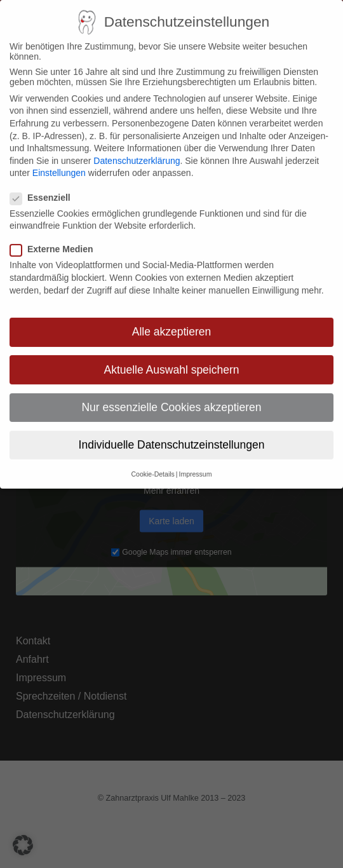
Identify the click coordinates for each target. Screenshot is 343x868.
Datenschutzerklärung (137, 149)
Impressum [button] (196, 462)
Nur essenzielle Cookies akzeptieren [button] (171, 395)
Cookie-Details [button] (153, 462)
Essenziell (45, 186)
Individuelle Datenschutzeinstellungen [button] (172, 433)
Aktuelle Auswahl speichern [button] (171, 358)
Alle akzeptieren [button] (172, 320)
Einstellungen (59, 161)
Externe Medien (57, 238)
